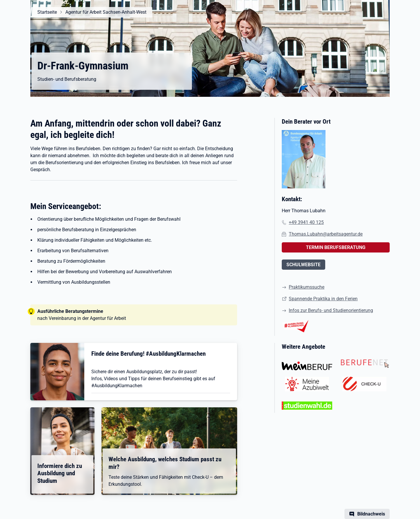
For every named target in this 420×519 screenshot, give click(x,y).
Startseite (47, 12)
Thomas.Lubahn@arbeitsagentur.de (326, 234)
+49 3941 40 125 (306, 222)
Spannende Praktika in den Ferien (323, 299)
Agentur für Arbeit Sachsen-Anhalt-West (106, 12)
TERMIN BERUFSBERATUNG (336, 247)
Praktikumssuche (307, 287)
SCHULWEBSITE (303, 265)
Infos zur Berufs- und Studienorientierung (331, 310)
